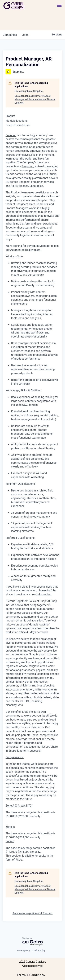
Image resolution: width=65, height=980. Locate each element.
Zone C (10, 841)
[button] (59, 5)
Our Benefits (13, 712)
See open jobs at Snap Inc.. (29, 91)
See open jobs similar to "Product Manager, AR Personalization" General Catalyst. (35, 99)
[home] (24, 5)
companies (10, 35)
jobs (25, 35)
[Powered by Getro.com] (33, 942)
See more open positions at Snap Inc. (32, 913)
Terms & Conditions (31, 975)
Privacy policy (23, 950)
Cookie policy (39, 950)
